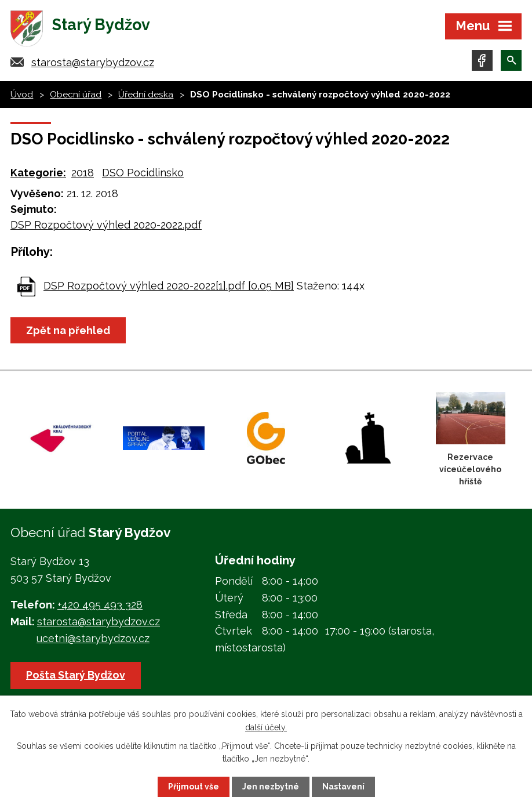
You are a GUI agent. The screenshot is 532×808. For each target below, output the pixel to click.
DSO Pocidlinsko (143, 173)
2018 (83, 173)
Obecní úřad (76, 95)
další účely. (266, 727)
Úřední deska (146, 95)
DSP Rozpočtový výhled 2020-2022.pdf (106, 225)
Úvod (22, 95)
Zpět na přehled (68, 330)
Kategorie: (38, 173)
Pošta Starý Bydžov (76, 675)
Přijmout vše (194, 787)
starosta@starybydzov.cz (93, 62)
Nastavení (343, 787)
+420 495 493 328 (100, 605)
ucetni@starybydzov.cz (93, 638)
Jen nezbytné (271, 787)
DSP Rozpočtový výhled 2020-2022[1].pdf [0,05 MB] (169, 286)
